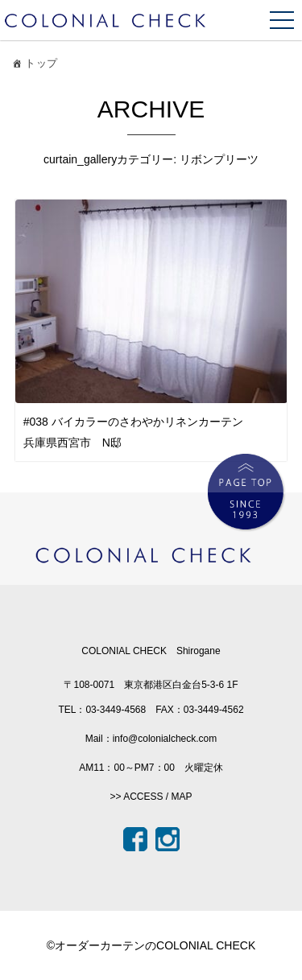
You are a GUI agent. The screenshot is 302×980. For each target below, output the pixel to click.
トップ (33, 66)
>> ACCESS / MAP (151, 797)
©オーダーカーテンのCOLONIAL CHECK (151, 945)
